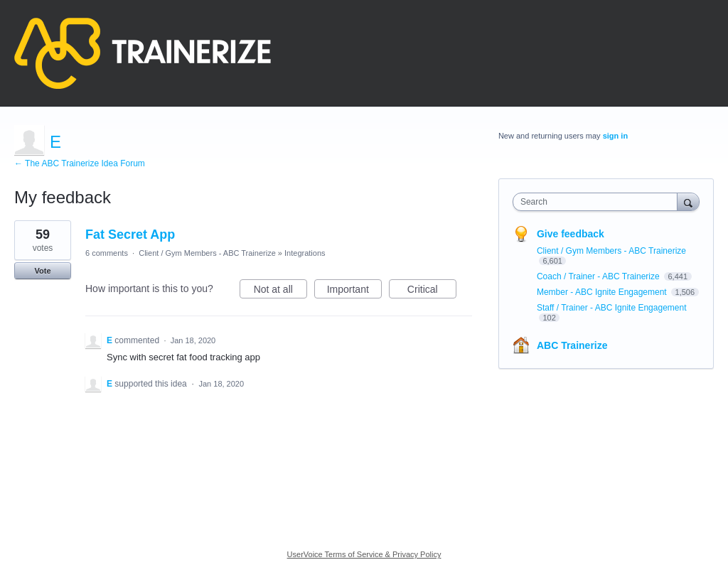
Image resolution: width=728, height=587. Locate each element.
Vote (42, 271)
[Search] (688, 201)
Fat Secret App (130, 235)
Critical (432, 291)
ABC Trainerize (572, 345)
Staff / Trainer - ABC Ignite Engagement (612, 308)
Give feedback (571, 234)
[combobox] (598, 202)
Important (354, 291)
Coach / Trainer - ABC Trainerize (599, 276)
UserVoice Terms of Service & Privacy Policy (364, 554)
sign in (615, 136)
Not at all (280, 291)
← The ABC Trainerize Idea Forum (80, 163)
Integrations (305, 253)
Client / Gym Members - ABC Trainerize (207, 253)
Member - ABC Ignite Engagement (603, 292)
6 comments (107, 253)
